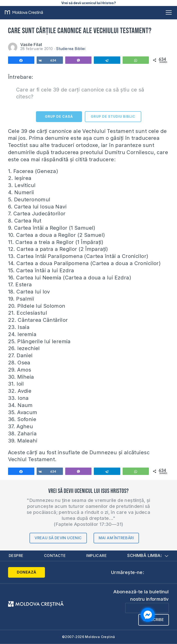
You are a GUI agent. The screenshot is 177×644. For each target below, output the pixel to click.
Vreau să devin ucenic (58, 538)
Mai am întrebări (116, 538)
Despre (16, 556)
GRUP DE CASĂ (59, 116)
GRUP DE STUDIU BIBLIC (113, 116)
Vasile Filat (31, 45)
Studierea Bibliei (71, 49)
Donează (27, 572)
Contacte (55, 556)
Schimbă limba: (148, 555)
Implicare (96, 556)
